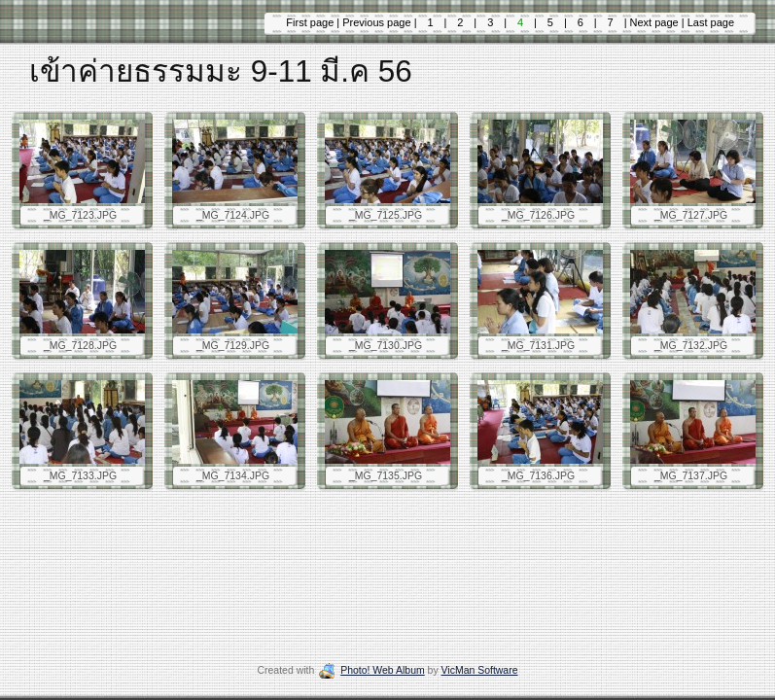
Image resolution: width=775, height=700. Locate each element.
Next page (654, 22)
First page (311, 22)
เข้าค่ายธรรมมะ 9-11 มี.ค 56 (221, 71)
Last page (709, 22)
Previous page (378, 22)
